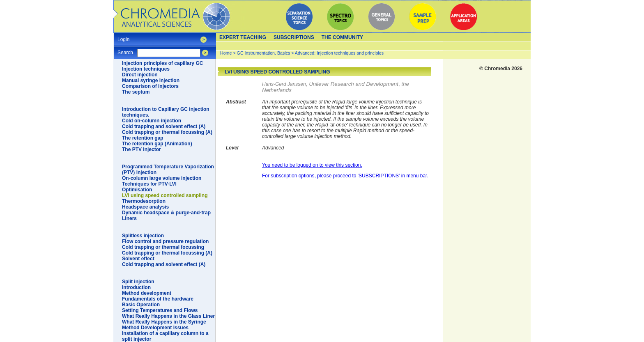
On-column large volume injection (162, 178)
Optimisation (137, 190)
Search (125, 50)
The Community (342, 37)
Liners (129, 218)
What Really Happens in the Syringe (164, 322)
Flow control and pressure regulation (165, 241)
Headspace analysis (145, 207)
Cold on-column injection (152, 121)
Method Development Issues (155, 328)
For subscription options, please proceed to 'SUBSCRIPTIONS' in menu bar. (345, 176)
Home (226, 53)
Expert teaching (243, 37)
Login (123, 37)
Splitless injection (143, 236)
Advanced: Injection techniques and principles (339, 53)
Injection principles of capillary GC (162, 63)
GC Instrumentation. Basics (264, 53)
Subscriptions (294, 37)
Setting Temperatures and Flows (160, 310)
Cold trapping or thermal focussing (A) (167, 132)
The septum (136, 92)
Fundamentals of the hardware (158, 299)
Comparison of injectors (150, 86)
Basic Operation (141, 305)
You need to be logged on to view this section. (312, 165)
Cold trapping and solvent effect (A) (164, 126)
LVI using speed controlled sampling (165, 195)
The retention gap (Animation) (157, 144)
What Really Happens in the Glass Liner (168, 316)
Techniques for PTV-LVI (149, 184)
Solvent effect (138, 259)
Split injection (138, 282)
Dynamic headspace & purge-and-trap (166, 213)
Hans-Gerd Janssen (284, 84)
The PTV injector (141, 149)
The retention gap (143, 138)
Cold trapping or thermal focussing (163, 247)
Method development (147, 293)
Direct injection (140, 75)
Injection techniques (146, 69)
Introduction (136, 287)
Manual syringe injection (151, 80)
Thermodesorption (144, 201)
